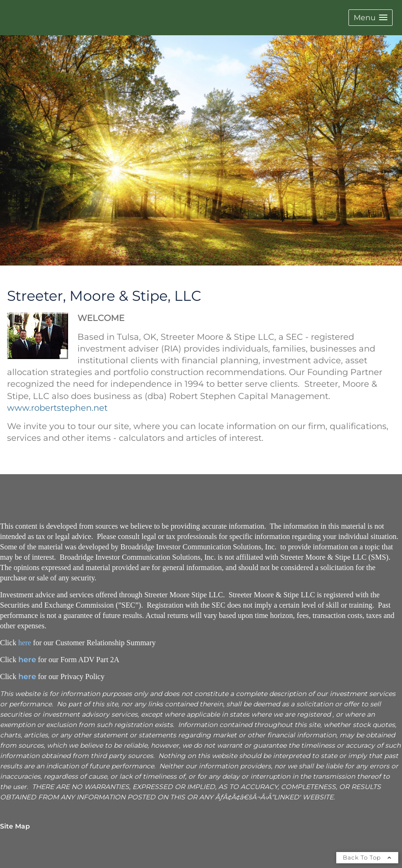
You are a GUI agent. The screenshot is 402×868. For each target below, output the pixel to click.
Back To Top (367, 857)
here (25, 643)
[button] (371, 18)
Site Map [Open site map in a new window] (15, 826)
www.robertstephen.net (57, 408)
